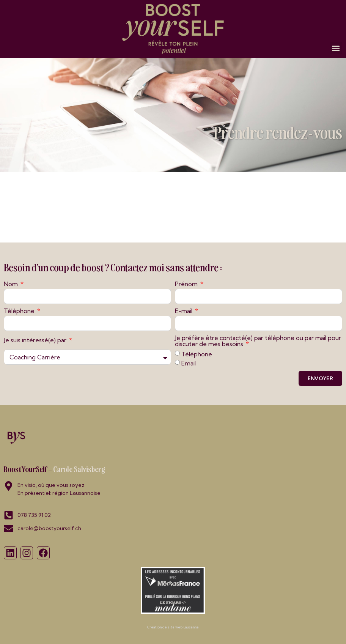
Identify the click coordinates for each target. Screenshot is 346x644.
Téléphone (20, 311)
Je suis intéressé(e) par (36, 340)
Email (189, 363)
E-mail (184, 311)
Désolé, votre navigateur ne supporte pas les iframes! (173, 206)
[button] (336, 48)
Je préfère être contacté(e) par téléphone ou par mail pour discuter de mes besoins (258, 341)
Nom (12, 284)
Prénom (187, 284)
